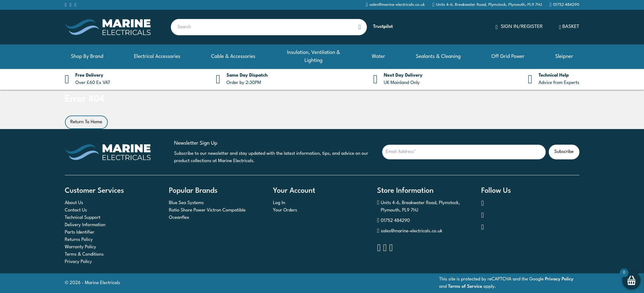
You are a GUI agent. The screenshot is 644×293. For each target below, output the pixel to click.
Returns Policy (79, 240)
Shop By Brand (87, 57)
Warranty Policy (81, 247)
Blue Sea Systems (186, 203)
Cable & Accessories (233, 57)
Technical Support (83, 218)
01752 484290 (394, 221)
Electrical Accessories (157, 57)
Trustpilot (383, 27)
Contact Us (76, 210)
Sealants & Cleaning (438, 57)
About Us (74, 203)
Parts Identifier (80, 232)
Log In (279, 203)
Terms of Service (465, 287)
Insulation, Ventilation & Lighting (313, 57)
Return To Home (86, 122)
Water (378, 57)
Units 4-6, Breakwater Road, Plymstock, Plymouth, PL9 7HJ (487, 5)
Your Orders (285, 210)
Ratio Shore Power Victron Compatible (207, 210)
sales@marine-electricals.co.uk (410, 231)
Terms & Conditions (84, 255)
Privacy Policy (79, 262)
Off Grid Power (508, 57)
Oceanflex (179, 218)
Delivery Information (85, 225)
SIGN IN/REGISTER (519, 27)
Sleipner (564, 57)
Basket (569, 27)
